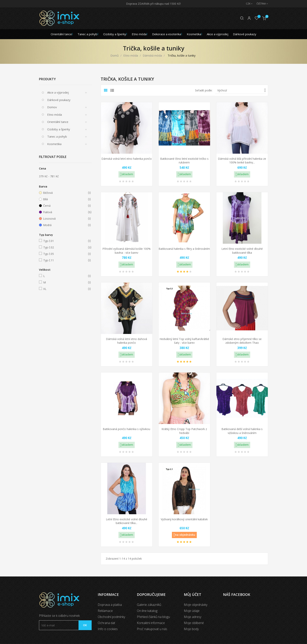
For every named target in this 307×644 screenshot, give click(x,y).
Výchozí (242, 90)
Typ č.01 (65, 241)
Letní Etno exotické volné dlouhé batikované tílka (242, 251)
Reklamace (105, 611)
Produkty (47, 79)
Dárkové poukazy (59, 100)
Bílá (65, 199)
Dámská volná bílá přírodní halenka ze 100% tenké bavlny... (242, 161)
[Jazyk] (260, 4)
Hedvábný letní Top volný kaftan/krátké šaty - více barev (184, 341)
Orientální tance (58, 122)
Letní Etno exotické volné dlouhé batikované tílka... (127, 521)
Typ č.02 (65, 247)
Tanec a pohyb (57, 136)
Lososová (65, 219)
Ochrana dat (106, 623)
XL (65, 289)
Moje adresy (193, 617)
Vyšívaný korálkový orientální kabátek (184, 519)
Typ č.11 (65, 260)
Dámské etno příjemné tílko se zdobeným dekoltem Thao (242, 341)
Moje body (191, 629)
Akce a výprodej (58, 92)
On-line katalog (147, 611)
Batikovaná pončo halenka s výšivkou (126, 429)
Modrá (65, 225)
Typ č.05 (65, 254)
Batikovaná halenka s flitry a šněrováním (184, 249)
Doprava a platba (110, 605)
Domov (52, 107)
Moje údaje (192, 611)
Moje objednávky (196, 605)
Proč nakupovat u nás (152, 629)
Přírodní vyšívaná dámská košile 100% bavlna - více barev (126, 251)
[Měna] (247, 4)
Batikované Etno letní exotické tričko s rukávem (184, 161)
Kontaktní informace (151, 623)
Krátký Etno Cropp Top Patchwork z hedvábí (184, 431)
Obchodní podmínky (111, 617)
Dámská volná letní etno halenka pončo (127, 159)
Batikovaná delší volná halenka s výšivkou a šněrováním (242, 431)
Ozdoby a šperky (59, 129)
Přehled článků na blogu (153, 617)
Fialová (65, 212)
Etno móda (55, 115)
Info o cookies (108, 629)
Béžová (65, 193)
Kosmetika (54, 144)
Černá (65, 206)
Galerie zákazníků (149, 605)
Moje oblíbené (194, 623)
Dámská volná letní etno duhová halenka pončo (126, 341)
